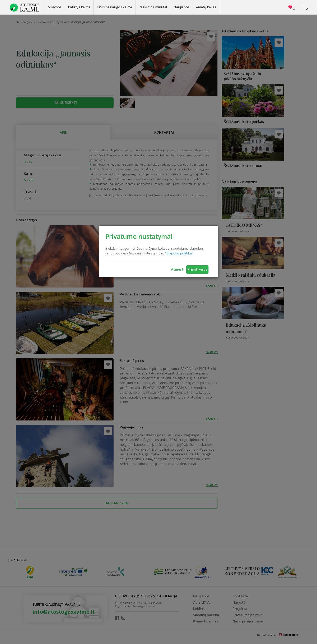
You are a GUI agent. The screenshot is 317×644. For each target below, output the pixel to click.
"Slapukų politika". (179, 253)
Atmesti (178, 269)
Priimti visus (197, 269)
